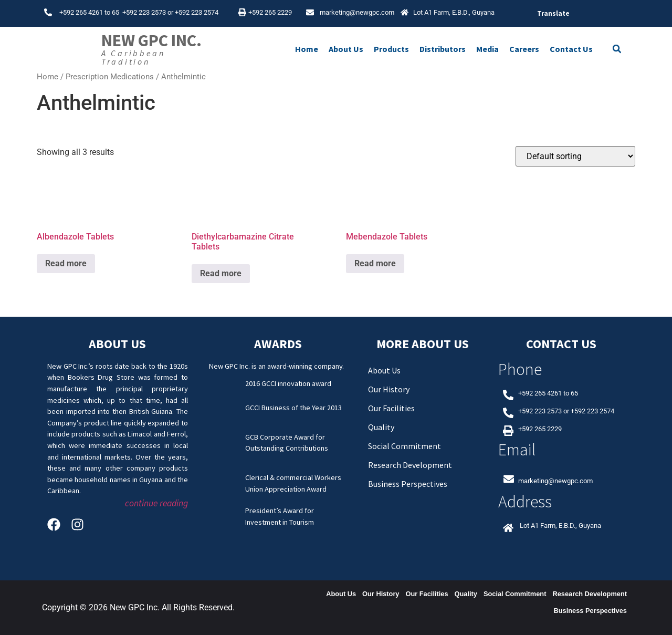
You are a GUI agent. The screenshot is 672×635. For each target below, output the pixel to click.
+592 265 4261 (81, 12)
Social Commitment (405, 446)
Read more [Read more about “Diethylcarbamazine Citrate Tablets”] (221, 273)
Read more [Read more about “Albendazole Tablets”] (66, 263)
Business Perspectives (408, 484)
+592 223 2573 (144, 12)
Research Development (410, 465)
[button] (617, 49)
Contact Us (571, 49)
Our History (389, 389)
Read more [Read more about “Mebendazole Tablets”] (375, 263)
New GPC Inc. (151, 40)
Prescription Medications (110, 77)
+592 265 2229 (270, 12)
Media (487, 49)
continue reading (156, 503)
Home (307, 49)
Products (391, 49)
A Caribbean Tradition (133, 57)
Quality (381, 427)
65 (117, 12)
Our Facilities (391, 408)
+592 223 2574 (197, 12)
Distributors (443, 49)
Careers (524, 49)
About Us (346, 49)
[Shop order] (575, 156)
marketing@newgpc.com (357, 12)
